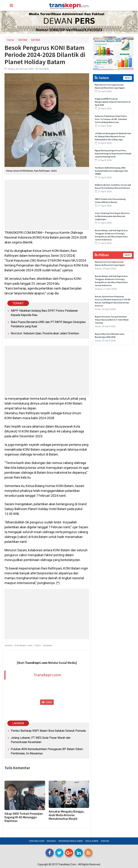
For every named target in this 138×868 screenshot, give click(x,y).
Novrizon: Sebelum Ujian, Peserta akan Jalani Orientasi (45, 333)
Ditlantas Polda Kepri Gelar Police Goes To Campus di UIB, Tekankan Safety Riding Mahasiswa (111, 119)
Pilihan (102, 255)
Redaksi (51, 841)
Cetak (47, 702)
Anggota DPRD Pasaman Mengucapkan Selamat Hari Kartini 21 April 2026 (113, 102)
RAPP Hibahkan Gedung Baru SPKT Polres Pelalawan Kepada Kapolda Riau (44, 313)
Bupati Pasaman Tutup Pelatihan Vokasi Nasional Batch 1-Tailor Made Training (112, 320)
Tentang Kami (37, 841)
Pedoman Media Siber (71, 841)
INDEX (127, 78)
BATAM (23, 40)
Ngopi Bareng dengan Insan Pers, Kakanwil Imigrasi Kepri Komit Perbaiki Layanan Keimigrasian (113, 153)
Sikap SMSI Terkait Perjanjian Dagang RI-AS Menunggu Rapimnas (24, 817)
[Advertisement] (47, 205)
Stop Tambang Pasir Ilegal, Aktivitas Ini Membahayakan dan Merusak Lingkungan (112, 216)
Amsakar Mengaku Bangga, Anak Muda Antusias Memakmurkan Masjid (67, 815)
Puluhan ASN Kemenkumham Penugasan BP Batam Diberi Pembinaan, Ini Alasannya (47, 751)
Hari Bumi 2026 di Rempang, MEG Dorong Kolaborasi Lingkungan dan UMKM (111, 171)
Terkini (102, 78)
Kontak (105, 841)
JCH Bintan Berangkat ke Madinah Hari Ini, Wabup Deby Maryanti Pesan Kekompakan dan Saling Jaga (113, 136)
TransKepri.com (47, 675)
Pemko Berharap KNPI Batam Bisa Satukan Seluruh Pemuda (48, 731)
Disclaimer (92, 841)
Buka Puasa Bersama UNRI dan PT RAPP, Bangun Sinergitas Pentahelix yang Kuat (48, 324)
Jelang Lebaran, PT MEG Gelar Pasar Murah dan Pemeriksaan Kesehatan (41, 740)
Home (11, 40)
